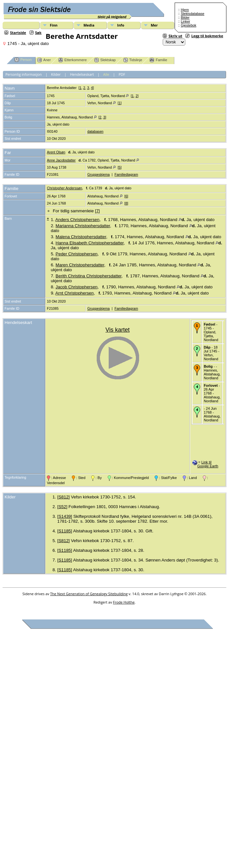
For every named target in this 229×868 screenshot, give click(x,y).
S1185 (65, 531)
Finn (54, 25)
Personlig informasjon (24, 74)
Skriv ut (175, 36)
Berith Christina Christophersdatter (89, 276)
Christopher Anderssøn (65, 188)
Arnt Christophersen (75, 293)
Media (89, 25)
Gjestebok (189, 25)
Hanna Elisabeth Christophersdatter (90, 243)
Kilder (56, 74)
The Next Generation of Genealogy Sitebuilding (89, 594)
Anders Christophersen (77, 220)
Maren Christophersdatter (80, 265)
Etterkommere (73, 60)
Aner (44, 60)
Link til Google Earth (208, 464)
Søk (38, 33)
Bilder (185, 17)
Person (23, 60)
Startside (18, 33)
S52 (62, 507)
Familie (158, 60)
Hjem (185, 10)
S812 (64, 497)
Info (121, 25)
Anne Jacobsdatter (61, 160)
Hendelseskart (82, 74)
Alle (106, 74)
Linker (185, 21)
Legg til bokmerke (207, 36)
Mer (154, 25)
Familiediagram (126, 174)
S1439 (65, 516)
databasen (95, 131)
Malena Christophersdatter (81, 237)
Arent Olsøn (56, 152)
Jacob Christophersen (77, 287)
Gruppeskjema (98, 174)
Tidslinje (133, 60)
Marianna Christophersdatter (83, 226)
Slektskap (105, 60)
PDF (122, 74)
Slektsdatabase (193, 14)
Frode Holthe (124, 602)
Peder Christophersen (77, 254)
